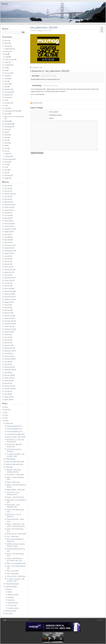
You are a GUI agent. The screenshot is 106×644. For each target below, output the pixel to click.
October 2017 (8, 248)
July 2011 (7, 334)
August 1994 (8, 397)
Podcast (7, 135)
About (6, 407)
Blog (6, 54)
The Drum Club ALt (13, 608)
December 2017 (9, 245)
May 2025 (7, 186)
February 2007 (9, 386)
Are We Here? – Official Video (15, 474)
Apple (7, 154)
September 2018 (9, 229)
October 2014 (8, 280)
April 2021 (7, 191)
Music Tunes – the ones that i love (14, 116)
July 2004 (7, 391)
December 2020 (9, 194)
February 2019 (9, 224)
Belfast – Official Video (13, 482)
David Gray (11, 600)
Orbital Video (9, 467)
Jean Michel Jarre (13, 603)
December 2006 (9, 389)
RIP (5, 146)
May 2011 (7, 340)
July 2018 (7, 234)
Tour (6, 164)
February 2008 (9, 375)
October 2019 (8, 207)
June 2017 (7, 259)
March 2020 (8, 202)
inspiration (7, 95)
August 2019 (8, 210)
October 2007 (8, 378)
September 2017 (9, 251)
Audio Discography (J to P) (14, 429)
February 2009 (9, 367)
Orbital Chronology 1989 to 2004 (15, 462)
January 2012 (8, 318)
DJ (5, 68)
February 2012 (9, 316)
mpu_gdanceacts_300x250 (44, 27)
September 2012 (9, 299)
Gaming (7, 79)
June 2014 (7, 283)
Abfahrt (10, 592)
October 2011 (8, 326)
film (5, 70)
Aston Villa (7, 410)
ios (5, 100)
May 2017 (7, 261)
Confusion (11, 597)
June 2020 (7, 196)
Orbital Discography (11, 586)
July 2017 (7, 256)
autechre (7, 51)
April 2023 (7, 188)
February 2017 (9, 270)
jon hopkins (8, 103)
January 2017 (8, 272)
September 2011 (9, 329)
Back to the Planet (13, 595)
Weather (7, 178)
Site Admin (100, 620)
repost (6, 143)
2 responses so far (37, 67)
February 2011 (9, 348)
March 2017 (8, 267)
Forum (6, 415)
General (7, 84)
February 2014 (9, 291)
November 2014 (9, 278)
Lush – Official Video (13, 536)
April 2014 (7, 286)
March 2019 (8, 221)
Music (6, 114)
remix (6, 140)
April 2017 (7, 264)
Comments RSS (37, 103)
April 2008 (7, 372)
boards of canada (9, 60)
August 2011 (8, 332)
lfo (5, 106)
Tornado (7, 162)
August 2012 (8, 302)
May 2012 (7, 307)
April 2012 (7, 310)
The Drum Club (12, 605)
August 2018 (8, 232)
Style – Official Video (13, 574)
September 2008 (9, 370)
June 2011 (7, 337)
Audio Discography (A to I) (14, 426)
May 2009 (7, 364)
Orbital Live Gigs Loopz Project (14, 464)
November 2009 (9, 359)
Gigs (6, 87)
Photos (6, 129)
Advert (6, 41)
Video (6, 170)
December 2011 (9, 321)
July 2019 (7, 213)
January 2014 (8, 294)
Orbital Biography (11, 459)
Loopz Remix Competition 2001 (16, 434)
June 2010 (7, 353)
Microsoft (8, 156)
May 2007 (7, 383)
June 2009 (7, 362)
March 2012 (8, 313)
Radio (6, 137)
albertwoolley (9, 49)
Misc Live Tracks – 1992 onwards (16, 437)
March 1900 (8, 399)
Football (7, 76)
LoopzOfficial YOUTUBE (11, 111)
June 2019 (7, 215)
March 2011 (8, 345)
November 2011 (9, 324)
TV (5, 167)
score (6, 148)
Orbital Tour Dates (11, 611)
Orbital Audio (9, 423)
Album (6, 43)
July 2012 (7, 305)
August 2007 (8, 380)
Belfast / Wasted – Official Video (16, 490)
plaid (6, 132)
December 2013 (9, 297)
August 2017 (8, 253)
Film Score (7, 73)
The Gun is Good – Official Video (16, 576)
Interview (7, 97)
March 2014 (8, 288)
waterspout (8, 175)
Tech (6, 151)
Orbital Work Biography (12, 584)
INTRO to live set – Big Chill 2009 (16, 534)
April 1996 (7, 394)
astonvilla (7, 46)
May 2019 (7, 218)
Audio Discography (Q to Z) (15, 431)
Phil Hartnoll (8, 127)
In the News (8, 92)
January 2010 (8, 356)
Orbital (6, 121)
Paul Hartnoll (8, 124)
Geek (6, 81)
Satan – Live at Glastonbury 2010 (16, 563)
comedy (7, 62)
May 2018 (7, 240)
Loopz (5, 4)
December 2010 (9, 351)
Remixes (9, 589)
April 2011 (7, 343)
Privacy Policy (8, 613)
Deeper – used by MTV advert (15, 497)
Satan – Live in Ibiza (13, 571)
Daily (6, 413)
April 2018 (7, 242)
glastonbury (8, 89)
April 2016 (7, 275)
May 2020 (7, 199)
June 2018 (7, 237)
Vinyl (6, 173)
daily (7, 57)
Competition (8, 65)
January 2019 (8, 226)
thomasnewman (9, 159)
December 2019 (9, 205)
